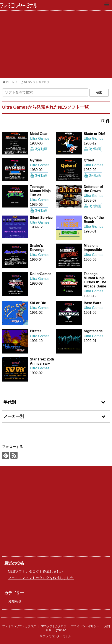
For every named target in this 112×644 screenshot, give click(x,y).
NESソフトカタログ (54, 626)
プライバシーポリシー (85, 626)
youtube (61, 630)
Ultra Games (40, 139)
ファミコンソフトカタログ (19, 626)
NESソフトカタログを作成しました (36, 572)
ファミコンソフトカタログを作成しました (41, 578)
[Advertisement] (56, 44)
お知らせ (15, 601)
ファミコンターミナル (18, 6)
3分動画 (41, 149)
